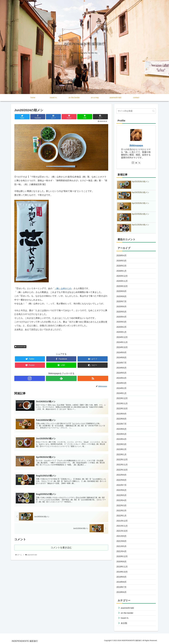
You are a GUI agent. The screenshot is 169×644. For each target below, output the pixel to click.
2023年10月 (122, 409)
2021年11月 (122, 526)
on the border (127, 613)
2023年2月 (121, 449)
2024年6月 (121, 368)
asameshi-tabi (20, 347)
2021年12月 (122, 521)
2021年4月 (121, 551)
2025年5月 (121, 312)
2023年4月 (121, 439)
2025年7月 (121, 301)
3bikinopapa (136, 145)
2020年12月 (122, 556)
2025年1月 (121, 332)
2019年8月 (121, 582)
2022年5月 (121, 495)
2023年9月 (121, 414)
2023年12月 (122, 398)
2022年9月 (121, 475)
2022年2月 (121, 511)
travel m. (125, 618)
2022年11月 (122, 465)
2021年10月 (122, 531)
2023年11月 (122, 404)
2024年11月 (122, 342)
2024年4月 (121, 378)
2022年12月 (122, 460)
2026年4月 (121, 256)
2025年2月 (121, 327)
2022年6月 (121, 490)
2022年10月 (122, 470)
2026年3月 (121, 261)
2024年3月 (121, 383)
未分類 (124, 623)
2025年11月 (122, 281)
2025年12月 (122, 276)
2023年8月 (121, 419)
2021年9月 (121, 536)
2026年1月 (121, 271)
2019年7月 (121, 587)
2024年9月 (121, 353)
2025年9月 (121, 291)
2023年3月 (121, 444)
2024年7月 (121, 363)
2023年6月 (121, 429)
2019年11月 (122, 567)
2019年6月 (121, 592)
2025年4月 (121, 317)
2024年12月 (122, 337)
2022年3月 (121, 506)
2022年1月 (121, 516)
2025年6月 (121, 307)
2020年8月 (121, 562)
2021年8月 (121, 541)
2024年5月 (121, 373)
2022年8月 (121, 480)
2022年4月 (121, 500)
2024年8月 (121, 358)
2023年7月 (121, 424)
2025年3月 (121, 322)
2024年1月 (121, 393)
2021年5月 (121, 546)
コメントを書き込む (61, 549)
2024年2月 (121, 388)
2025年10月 (122, 286)
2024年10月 (122, 347)
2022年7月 (121, 485)
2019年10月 (122, 572)
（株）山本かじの (63, 288)
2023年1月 (121, 455)
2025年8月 (121, 296)
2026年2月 (121, 266)
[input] (136, 111)
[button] (153, 111)
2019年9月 (121, 577)
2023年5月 (121, 434)
